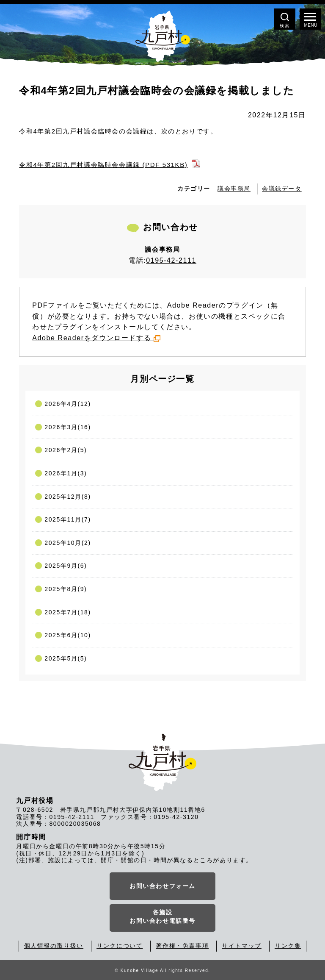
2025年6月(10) (67, 635)
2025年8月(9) (66, 589)
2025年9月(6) (66, 566)
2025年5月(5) (66, 658)
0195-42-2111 (171, 260)
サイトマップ (242, 946)
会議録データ (282, 189)
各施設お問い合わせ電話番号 (162, 916)
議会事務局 (234, 189)
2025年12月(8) (67, 497)
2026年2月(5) (66, 450)
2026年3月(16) (67, 427)
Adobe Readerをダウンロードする (96, 338)
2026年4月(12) (67, 404)
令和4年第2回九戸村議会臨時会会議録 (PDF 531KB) (103, 165)
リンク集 (288, 946)
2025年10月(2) (67, 543)
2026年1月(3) (66, 473)
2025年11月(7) (67, 519)
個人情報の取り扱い (54, 946)
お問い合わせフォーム (162, 886)
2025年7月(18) (67, 612)
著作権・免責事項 (182, 946)
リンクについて (120, 946)
